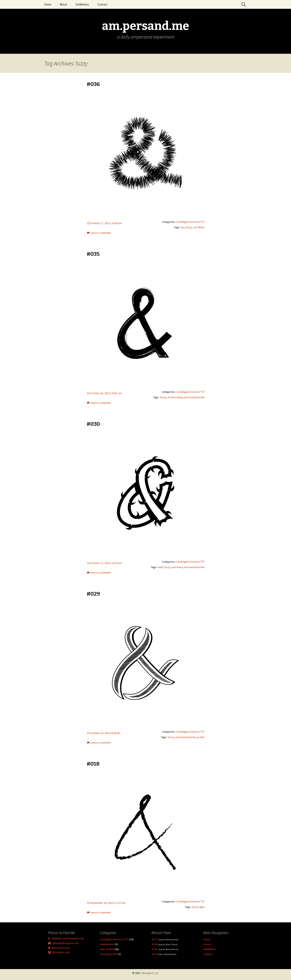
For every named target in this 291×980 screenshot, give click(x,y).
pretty (201, 737)
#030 (93, 424)
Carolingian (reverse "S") (190, 222)
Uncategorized (109, 954)
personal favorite (194, 397)
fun (183, 227)
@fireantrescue (59, 948)
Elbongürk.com (59, 952)
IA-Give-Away (175, 397)
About (63, 4)
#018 (93, 764)
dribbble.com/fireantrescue (66, 938)
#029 (93, 594)
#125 (155, 949)
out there (199, 227)
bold (160, 567)
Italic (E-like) (107, 949)
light (202, 907)
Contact (102, 4)
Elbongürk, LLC (150, 973)
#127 (155, 939)
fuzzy (189, 227)
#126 (155, 944)
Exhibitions (82, 4)
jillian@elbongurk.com (63, 943)
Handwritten (107, 944)
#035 (93, 254)
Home (48, 4)
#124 (155, 954)
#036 (93, 84)
